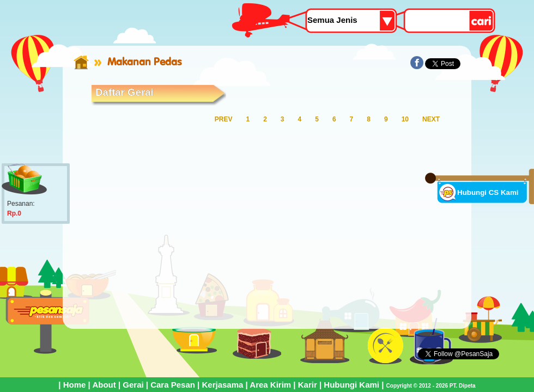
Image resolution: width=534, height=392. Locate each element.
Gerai (133, 385)
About (104, 385)
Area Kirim (270, 385)
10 (405, 119)
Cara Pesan (173, 385)
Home (75, 385)
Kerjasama (222, 385)
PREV (224, 119)
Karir (308, 385)
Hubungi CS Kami (488, 192)
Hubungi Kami (351, 385)
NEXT (431, 119)
